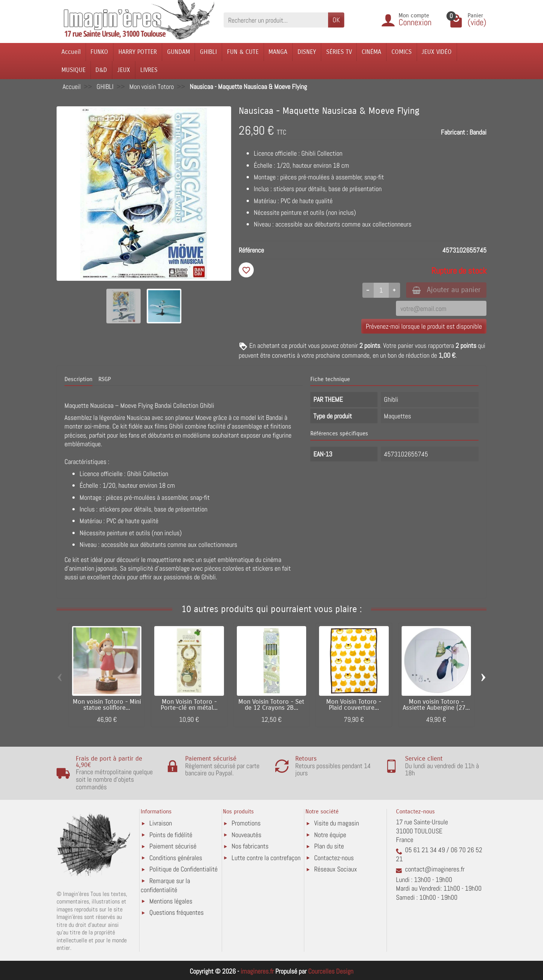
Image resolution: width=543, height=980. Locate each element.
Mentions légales (171, 901)
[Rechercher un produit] (276, 20)
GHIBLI (208, 52)
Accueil (71, 52)
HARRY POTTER (138, 52)
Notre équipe (330, 835)
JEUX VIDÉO (437, 52)
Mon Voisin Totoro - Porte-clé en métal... (189, 705)
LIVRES (149, 70)
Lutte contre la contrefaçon (266, 858)
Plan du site (329, 846)
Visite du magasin (337, 823)
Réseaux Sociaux (336, 869)
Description (78, 379)
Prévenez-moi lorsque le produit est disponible (424, 326)
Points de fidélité (171, 835)
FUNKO (99, 52)
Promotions (246, 823)
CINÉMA (371, 52)
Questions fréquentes (176, 912)
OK (336, 20)
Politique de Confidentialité (183, 869)
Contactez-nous (334, 858)
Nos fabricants (250, 846)
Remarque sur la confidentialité (165, 885)
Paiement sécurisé (173, 846)
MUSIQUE (74, 70)
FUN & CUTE (243, 52)
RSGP (105, 379)
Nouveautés (246, 835)
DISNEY (307, 52)
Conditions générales (176, 858)
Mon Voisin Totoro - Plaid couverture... (354, 705)
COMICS (402, 52)
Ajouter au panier (446, 290)
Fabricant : (454, 132)
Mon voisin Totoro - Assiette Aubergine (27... (436, 705)
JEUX (124, 70)
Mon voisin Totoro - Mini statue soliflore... (107, 705)
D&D (101, 70)
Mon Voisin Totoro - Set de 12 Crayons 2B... (271, 705)
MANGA (278, 52)
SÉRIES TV (339, 52)
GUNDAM (179, 52)
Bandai (478, 132)
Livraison (161, 823)
